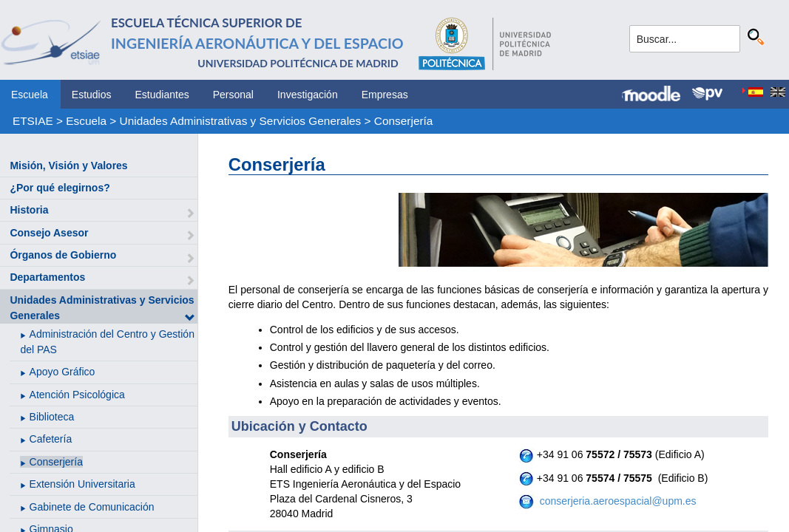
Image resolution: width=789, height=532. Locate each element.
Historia (29, 210)
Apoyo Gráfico (62, 372)
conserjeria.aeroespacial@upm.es (617, 501)
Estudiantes (162, 95)
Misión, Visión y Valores (68, 166)
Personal (233, 95)
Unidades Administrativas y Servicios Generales (241, 121)
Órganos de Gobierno (63, 255)
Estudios (92, 95)
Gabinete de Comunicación (92, 507)
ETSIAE (33, 121)
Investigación (308, 95)
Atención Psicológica (77, 395)
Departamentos (47, 277)
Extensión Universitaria (82, 484)
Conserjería (404, 121)
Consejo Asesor (49, 233)
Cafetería (51, 439)
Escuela (30, 95)
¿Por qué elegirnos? (60, 188)
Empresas (385, 95)
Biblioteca (52, 417)
